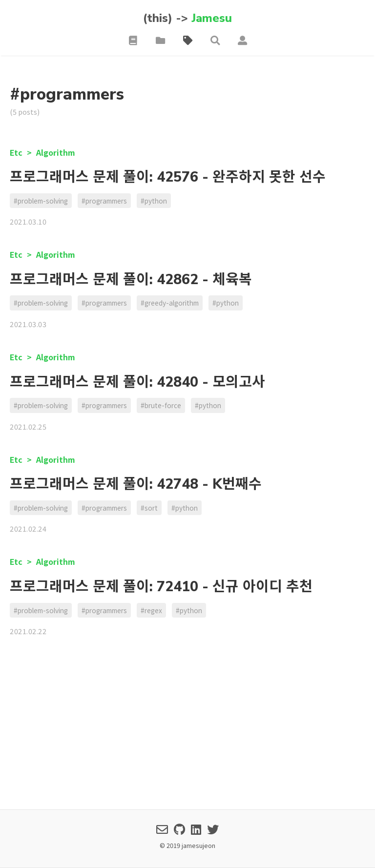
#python (154, 201)
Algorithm (56, 152)
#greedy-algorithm (170, 303)
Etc (17, 152)
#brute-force (161, 405)
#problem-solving (41, 201)
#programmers (104, 201)
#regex (151, 610)
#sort (149, 508)
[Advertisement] (187, 729)
